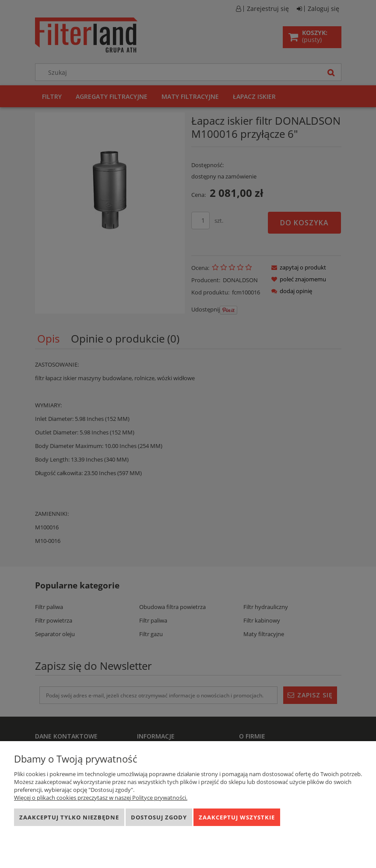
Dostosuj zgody (159, 817)
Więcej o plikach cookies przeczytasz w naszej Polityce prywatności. (101, 798)
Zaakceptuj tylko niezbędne (69, 817)
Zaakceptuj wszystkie (237, 817)
